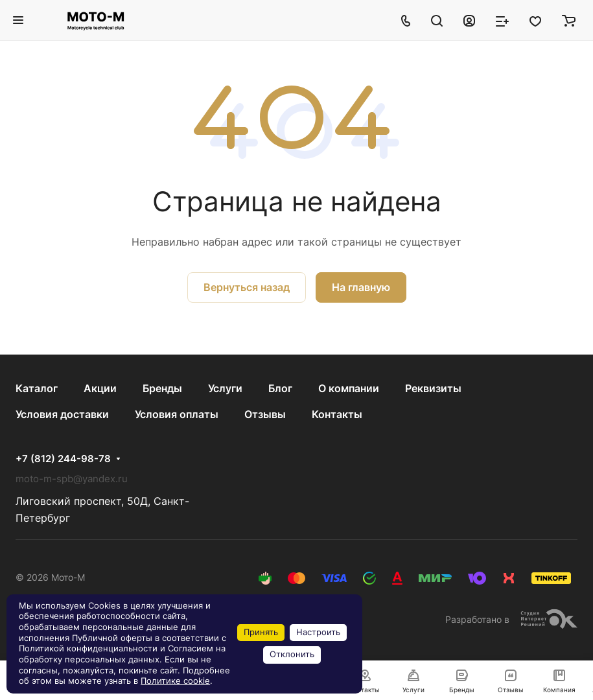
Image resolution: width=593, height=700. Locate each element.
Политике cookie (175, 681)
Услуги (225, 388)
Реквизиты (433, 388)
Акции (100, 388)
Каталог (37, 388)
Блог (280, 388)
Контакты (337, 414)
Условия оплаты (177, 414)
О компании (349, 388)
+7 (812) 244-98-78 (63, 459)
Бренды (162, 388)
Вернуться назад (247, 287)
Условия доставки (62, 414)
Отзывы (265, 414)
